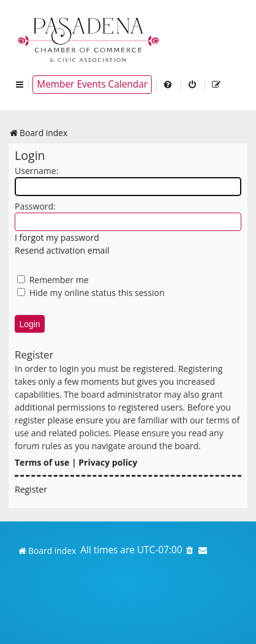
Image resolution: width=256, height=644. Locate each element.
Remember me (53, 280)
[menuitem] (168, 85)
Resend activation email (62, 250)
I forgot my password (57, 237)
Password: (35, 206)
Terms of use (42, 462)
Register (31, 489)
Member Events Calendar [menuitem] (92, 84)
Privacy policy (108, 462)
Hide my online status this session (91, 293)
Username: (36, 171)
